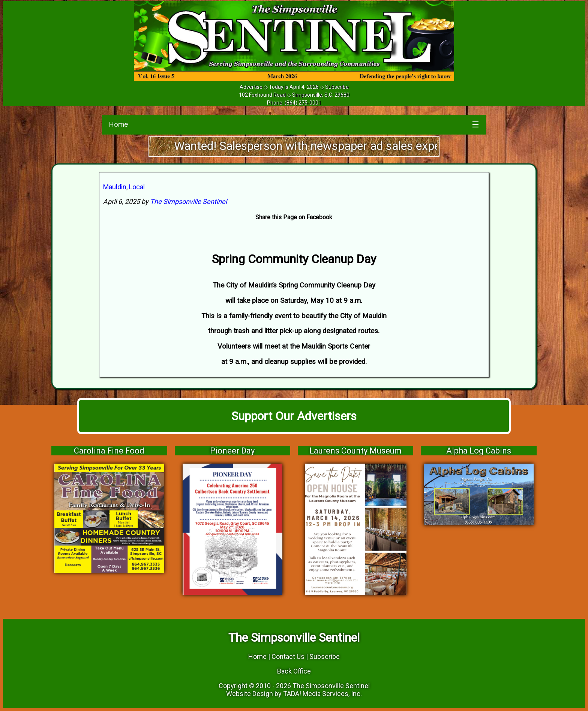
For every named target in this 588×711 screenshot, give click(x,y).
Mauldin (115, 187)
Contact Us (288, 656)
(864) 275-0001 (303, 103)
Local (137, 187)
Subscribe (337, 87)
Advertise (251, 87)
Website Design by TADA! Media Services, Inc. (294, 694)
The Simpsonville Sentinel (188, 201)
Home (118, 124)
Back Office (294, 671)
